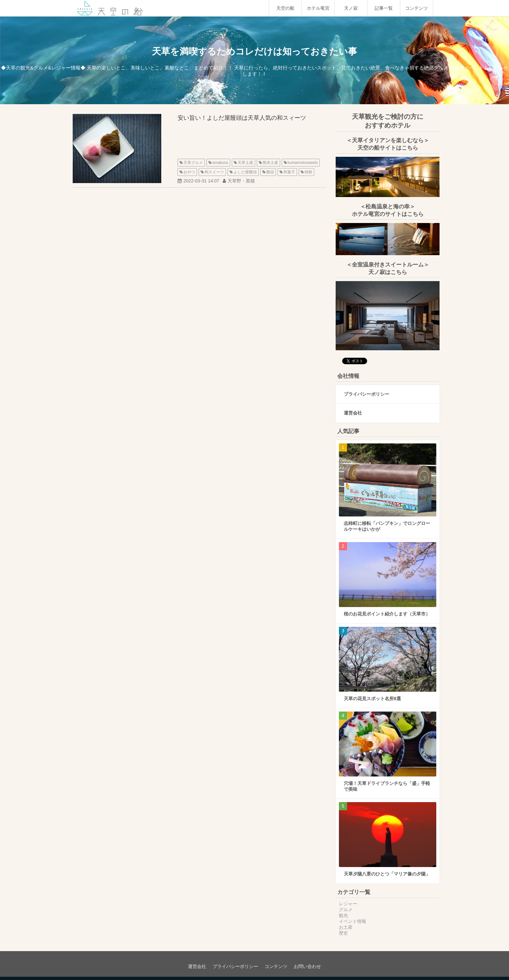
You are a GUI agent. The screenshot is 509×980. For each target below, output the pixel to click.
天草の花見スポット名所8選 (372, 699)
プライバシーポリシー (366, 394)
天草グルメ (193, 163)
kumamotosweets (303, 163)
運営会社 (353, 413)
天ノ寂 (351, 8)
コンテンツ (416, 8)
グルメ (346, 910)
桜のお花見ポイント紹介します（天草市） (387, 614)
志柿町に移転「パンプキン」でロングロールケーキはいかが (387, 526)
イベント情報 (353, 921)
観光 (343, 915)
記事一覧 (384, 8)
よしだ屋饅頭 (245, 172)
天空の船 (285, 8)
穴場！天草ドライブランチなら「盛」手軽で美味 (387, 786)
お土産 (346, 927)
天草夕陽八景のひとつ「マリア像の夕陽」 (387, 874)
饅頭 (270, 172)
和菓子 (289, 172)
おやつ (189, 172)
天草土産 (245, 163)
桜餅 (308, 172)
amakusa (220, 163)
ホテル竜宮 (318, 8)
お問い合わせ (307, 966)
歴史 (343, 933)
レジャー (348, 904)
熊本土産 (270, 163)
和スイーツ (214, 172)
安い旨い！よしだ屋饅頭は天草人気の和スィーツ (242, 118)
